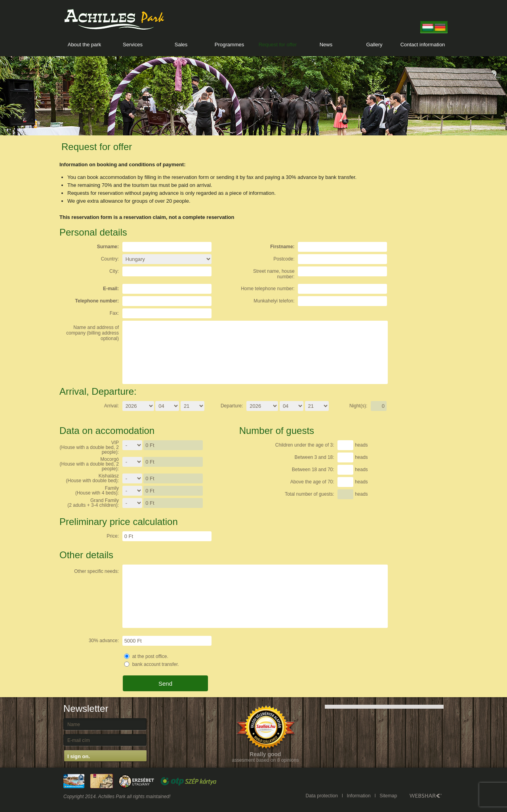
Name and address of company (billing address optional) (92, 333)
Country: (110, 259)
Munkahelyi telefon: (274, 301)
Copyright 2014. (80, 797)
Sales (181, 45)
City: (114, 271)
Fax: (114, 313)
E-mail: (111, 289)
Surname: (108, 247)
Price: (113, 536)
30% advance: (104, 641)
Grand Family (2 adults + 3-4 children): (93, 503)
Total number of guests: (310, 494)
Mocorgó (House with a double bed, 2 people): (89, 464)
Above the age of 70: (312, 482)
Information (359, 796)
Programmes (229, 45)
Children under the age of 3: (305, 445)
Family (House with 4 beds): (97, 491)
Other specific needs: (96, 571)
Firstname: (282, 247)
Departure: (232, 406)
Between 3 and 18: (314, 457)
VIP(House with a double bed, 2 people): (89, 447)
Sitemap (388, 796)
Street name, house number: (274, 274)
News (326, 45)
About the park (85, 45)
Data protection (322, 796)
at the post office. (150, 656)
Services (133, 45)
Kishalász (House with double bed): (92, 478)
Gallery (374, 45)
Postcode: (284, 259)
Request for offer (278, 45)
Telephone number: (97, 301)
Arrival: (112, 406)
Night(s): (358, 406)
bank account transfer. (156, 664)
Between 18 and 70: (313, 470)
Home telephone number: (268, 289)
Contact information (423, 45)
